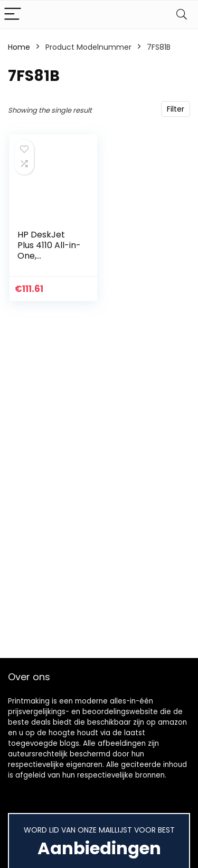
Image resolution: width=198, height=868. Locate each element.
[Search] (182, 15)
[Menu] (13, 15)
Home (19, 47)
